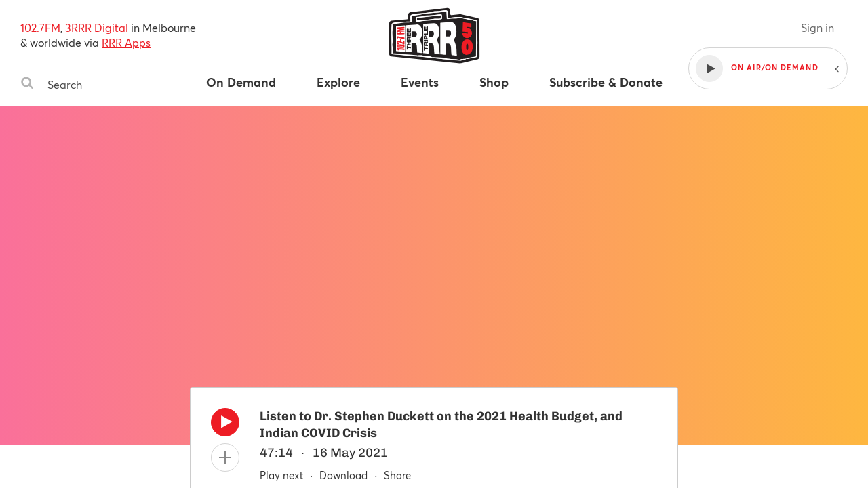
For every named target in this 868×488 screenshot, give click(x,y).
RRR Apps (126, 42)
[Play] (225, 426)
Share (397, 475)
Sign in (817, 27)
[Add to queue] (225, 457)
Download (343, 475)
